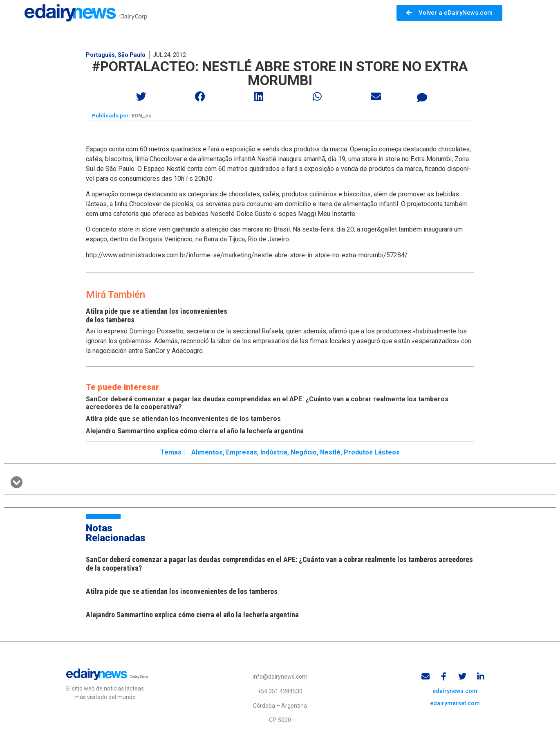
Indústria (274, 452)
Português (100, 55)
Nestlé (330, 452)
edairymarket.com (455, 703)
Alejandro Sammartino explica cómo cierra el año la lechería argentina (195, 431)
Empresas (242, 452)
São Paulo (132, 55)
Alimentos (207, 452)
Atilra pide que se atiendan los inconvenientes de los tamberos (183, 419)
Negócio (304, 452)
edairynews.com (455, 691)
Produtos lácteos (372, 452)
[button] (142, 96)
